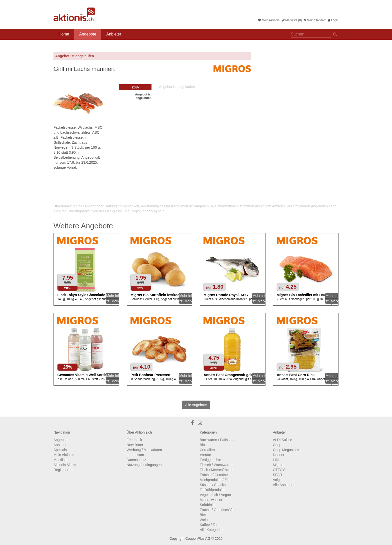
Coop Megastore (286, 450)
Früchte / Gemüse (214, 475)
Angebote (88, 34)
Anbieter (114, 34)
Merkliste (60, 460)
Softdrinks (207, 505)
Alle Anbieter (283, 485)
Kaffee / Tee (209, 525)
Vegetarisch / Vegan (215, 495)
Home (64, 34)
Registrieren (63, 470)
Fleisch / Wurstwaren (216, 465)
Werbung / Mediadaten (144, 450)
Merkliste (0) (292, 20)
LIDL (277, 460)
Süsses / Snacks (213, 485)
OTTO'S (279, 470)
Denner (279, 455)
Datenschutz (136, 460)
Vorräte (205, 455)
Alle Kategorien (212, 530)
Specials (60, 450)
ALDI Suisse (283, 440)
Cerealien (207, 450)
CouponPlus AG (198, 539)
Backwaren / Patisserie (217, 440)
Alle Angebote (196, 405)
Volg (276, 480)
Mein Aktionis (269, 20)
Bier (203, 515)
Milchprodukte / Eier (215, 480)
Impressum (135, 455)
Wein (204, 520)
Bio (202, 445)
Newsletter (135, 445)
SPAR (278, 475)
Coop (277, 445)
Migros (278, 465)
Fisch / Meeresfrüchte (217, 470)
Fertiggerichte (210, 460)
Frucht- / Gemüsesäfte (217, 510)
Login (333, 20)
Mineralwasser (211, 500)
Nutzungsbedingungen (144, 465)
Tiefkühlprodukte (213, 490)
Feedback (134, 440)
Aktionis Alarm (65, 465)
